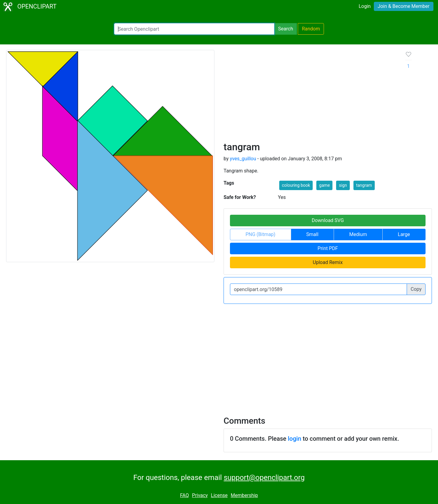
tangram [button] (364, 185)
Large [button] (404, 234)
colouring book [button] (296, 185)
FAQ (184, 495)
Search (285, 29)
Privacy (200, 495)
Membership (244, 495)
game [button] (324, 185)
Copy (416, 289)
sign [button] (343, 185)
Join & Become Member (404, 6)
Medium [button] (358, 234)
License (219, 495)
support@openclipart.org (264, 478)
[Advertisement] (310, 96)
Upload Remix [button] (328, 262)
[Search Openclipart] (194, 29)
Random (311, 29)
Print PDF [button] (328, 248)
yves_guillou (243, 159)
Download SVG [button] (328, 220)
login (294, 439)
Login (365, 6)
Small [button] (312, 234)
